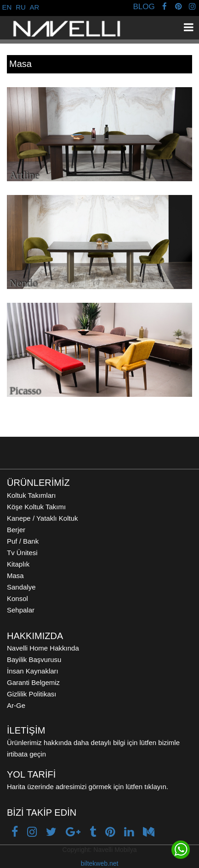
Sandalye (21, 587)
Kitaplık (18, 564)
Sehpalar (21, 610)
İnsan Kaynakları (33, 671)
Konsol (17, 598)
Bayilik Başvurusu (34, 659)
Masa (15, 576)
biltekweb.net (100, 863)
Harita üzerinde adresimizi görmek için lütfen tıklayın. (88, 787)
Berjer (16, 530)
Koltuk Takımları (31, 495)
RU (21, 7)
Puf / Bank (23, 541)
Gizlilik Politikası (32, 694)
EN (7, 7)
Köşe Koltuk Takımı (36, 507)
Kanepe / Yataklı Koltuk (43, 518)
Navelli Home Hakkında (43, 648)
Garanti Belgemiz (33, 682)
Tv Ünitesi (22, 553)
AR (35, 7)
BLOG (144, 7)
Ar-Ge (16, 705)
